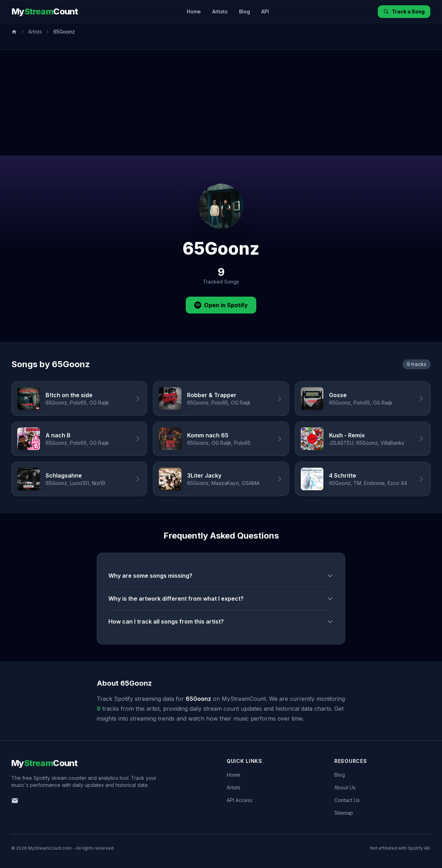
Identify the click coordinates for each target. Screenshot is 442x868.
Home (194, 11)
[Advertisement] (221, 103)
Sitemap (344, 813)
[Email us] (15, 801)
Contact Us (347, 800)
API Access (240, 800)
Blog (244, 11)
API (265, 11)
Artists (220, 11)
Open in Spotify (221, 305)
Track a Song (404, 11)
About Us (345, 787)
